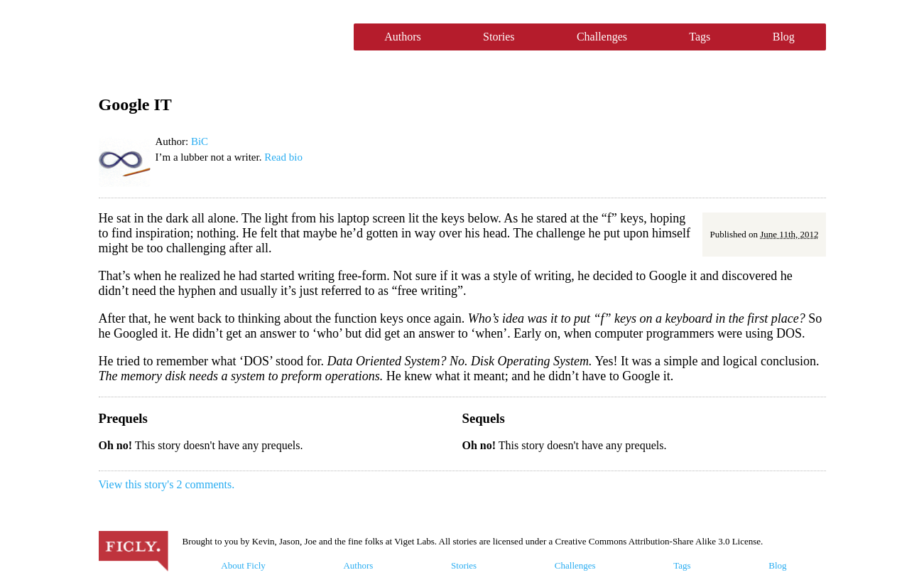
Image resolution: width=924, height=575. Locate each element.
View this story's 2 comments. (167, 484)
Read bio (283, 157)
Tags (700, 37)
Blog (784, 37)
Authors (403, 37)
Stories (499, 37)
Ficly (219, 37)
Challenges (602, 37)
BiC (200, 141)
